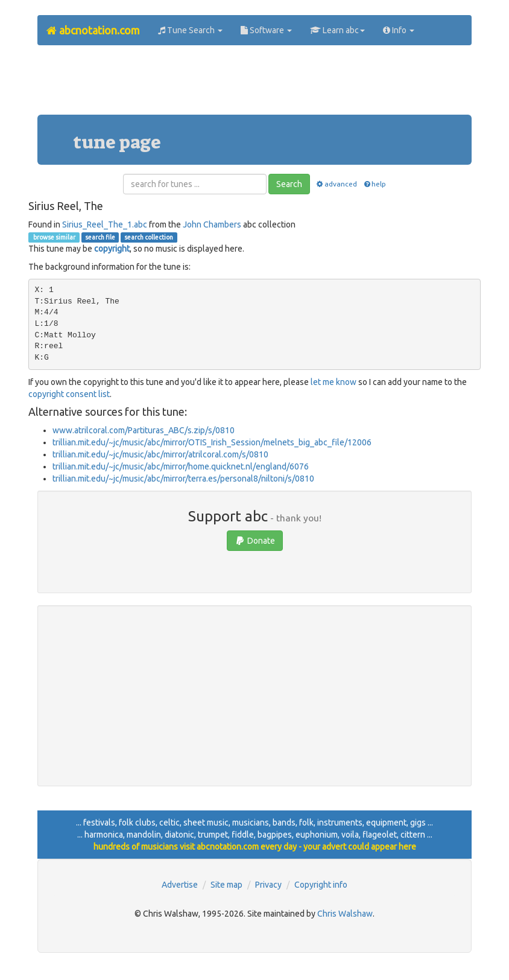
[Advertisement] (257, 84)
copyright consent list (69, 394)
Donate (255, 541)
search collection (149, 237)
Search (289, 184)
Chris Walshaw (345, 914)
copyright (112, 249)
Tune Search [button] (190, 30)
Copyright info (321, 885)
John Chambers (212, 224)
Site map (226, 885)
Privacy (268, 885)
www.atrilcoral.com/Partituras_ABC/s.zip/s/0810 (144, 430)
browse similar (54, 237)
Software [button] (266, 30)
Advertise (180, 885)
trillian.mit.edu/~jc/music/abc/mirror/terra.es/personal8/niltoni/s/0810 (183, 479)
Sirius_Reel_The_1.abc (105, 224)
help (374, 184)
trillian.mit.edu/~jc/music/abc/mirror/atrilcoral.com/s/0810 (160, 454)
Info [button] (399, 30)
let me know (334, 382)
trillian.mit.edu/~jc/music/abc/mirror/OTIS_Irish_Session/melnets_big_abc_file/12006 (212, 442)
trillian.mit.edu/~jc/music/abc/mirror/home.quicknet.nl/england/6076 (181, 466)
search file (100, 237)
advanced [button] (336, 184)
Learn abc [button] (337, 30)
